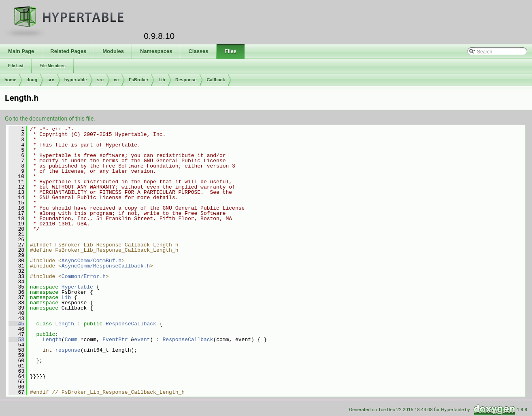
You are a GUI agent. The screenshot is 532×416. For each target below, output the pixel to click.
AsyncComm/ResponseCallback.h (106, 266)
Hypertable (77, 287)
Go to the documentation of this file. (50, 119)
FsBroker (138, 80)
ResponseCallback (131, 324)
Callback (216, 80)
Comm (71, 340)
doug (32, 80)
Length (65, 324)
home (10, 80)
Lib (162, 80)
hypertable (76, 80)
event (142, 340)
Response (186, 80)
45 (16, 324)
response (68, 350)
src (51, 80)
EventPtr (115, 340)
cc (116, 80)
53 (16, 340)
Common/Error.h (84, 276)
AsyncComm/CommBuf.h (92, 261)
